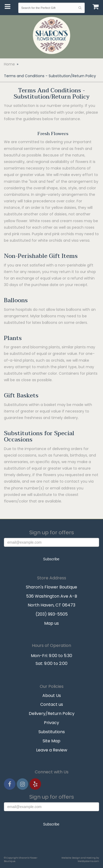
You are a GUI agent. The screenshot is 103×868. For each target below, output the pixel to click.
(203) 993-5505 (52, 614)
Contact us (52, 704)
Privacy (51, 723)
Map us (51, 623)
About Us (52, 696)
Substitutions (52, 732)
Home (9, 64)
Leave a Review (52, 750)
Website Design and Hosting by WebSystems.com (80, 859)
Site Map (51, 741)
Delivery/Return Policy (52, 714)
